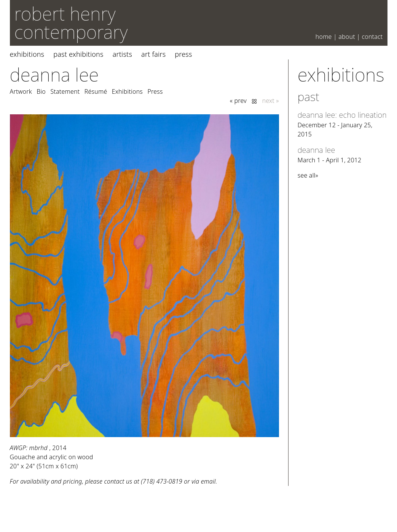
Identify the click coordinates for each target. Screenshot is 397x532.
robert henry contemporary (71, 23)
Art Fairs (153, 54)
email (208, 481)
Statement (65, 91)
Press (183, 54)
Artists (122, 54)
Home (324, 37)
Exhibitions (27, 54)
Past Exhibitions (78, 54)
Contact (372, 37)
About (347, 37)
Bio (41, 91)
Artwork (21, 91)
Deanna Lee (54, 75)
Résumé (96, 91)
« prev (238, 101)
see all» (308, 175)
